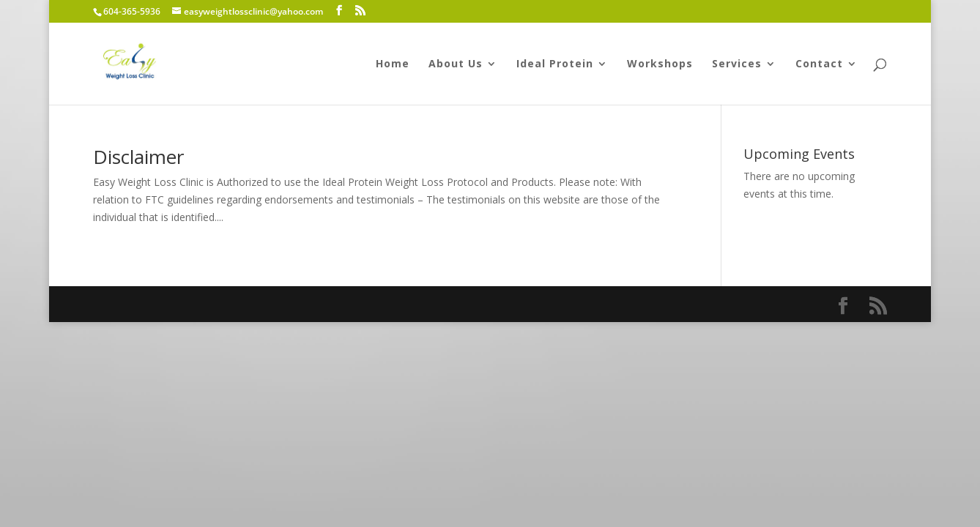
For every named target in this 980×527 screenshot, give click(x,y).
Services (737, 64)
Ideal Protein (555, 64)
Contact (819, 64)
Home (393, 64)
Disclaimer (138, 157)
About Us (456, 64)
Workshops (660, 64)
